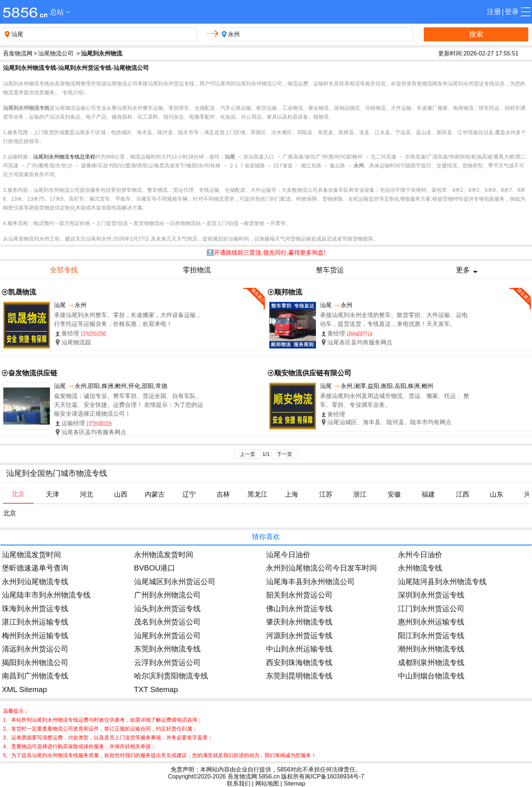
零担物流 (197, 270)
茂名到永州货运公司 (167, 622)
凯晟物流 (22, 292)
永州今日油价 (420, 554)
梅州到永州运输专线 (35, 635)
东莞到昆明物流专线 (299, 676)
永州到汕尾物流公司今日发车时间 (321, 568)
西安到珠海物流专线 (299, 662)
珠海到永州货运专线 (35, 608)
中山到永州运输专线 (299, 649)
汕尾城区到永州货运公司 (175, 581)
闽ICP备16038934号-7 (334, 776)
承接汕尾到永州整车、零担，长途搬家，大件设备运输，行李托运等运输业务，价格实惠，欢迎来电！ (128, 319)
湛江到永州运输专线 (35, 622)
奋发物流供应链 (33, 373)
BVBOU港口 (155, 568)
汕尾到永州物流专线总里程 (64, 157)
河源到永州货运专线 (299, 635)
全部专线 (64, 270)
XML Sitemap (24, 689)
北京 (10, 513)
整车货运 (330, 270)
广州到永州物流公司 (167, 595)
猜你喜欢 (266, 537)
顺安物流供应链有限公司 (313, 373)
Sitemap (295, 783)
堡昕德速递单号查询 (35, 568)
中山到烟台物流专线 (431, 676)
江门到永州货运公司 (431, 608)
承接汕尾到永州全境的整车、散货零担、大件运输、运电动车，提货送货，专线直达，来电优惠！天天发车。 (394, 319)
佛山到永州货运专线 (299, 608)
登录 (512, 12)
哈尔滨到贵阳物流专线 (171, 676)
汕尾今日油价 (288, 554)
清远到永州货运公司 (35, 649)
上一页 (248, 454)
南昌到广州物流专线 (35, 676)
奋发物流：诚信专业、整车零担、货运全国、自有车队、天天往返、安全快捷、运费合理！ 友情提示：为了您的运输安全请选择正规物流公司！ (129, 405)
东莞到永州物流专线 (167, 649)
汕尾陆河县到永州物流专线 (442, 581)
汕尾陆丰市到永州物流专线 (46, 595)
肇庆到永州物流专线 (299, 622)
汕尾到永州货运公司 (167, 635)
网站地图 (267, 783)
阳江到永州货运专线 (431, 635)
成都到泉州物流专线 (431, 662)
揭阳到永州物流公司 (35, 662)
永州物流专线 (420, 568)
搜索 (476, 34)
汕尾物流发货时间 (31, 554)
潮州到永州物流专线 (431, 649)
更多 (463, 270)
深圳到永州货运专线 (431, 595)
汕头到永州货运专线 (167, 608)
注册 (494, 12)
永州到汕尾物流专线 (35, 581)
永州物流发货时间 (164, 554)
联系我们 (239, 783)
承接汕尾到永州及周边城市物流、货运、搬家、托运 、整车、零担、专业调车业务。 (395, 400)
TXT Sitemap (156, 689)
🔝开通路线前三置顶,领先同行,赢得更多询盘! (266, 253)
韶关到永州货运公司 (299, 595)
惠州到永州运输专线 (431, 622)
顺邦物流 (288, 292)
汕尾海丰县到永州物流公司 (310, 581)
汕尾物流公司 (56, 53)
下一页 (284, 454)
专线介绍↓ (74, 92)
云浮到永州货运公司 (167, 662)
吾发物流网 (18, 53)
